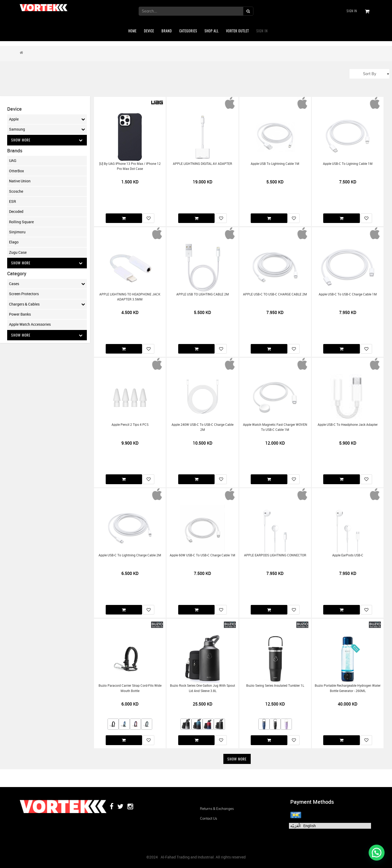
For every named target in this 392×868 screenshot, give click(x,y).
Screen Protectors (24, 294)
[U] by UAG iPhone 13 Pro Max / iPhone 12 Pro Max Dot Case (130, 166)
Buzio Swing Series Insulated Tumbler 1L (275, 686)
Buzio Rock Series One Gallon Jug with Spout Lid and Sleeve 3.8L (203, 688)
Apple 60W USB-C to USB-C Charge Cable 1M (203, 555)
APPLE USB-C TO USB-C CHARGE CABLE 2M (275, 294)
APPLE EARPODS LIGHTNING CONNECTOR (275, 555)
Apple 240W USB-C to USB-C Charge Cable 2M (203, 427)
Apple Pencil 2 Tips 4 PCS (130, 425)
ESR (12, 201)
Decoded (16, 212)
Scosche (16, 191)
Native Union (20, 181)
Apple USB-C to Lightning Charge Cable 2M (130, 555)
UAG (13, 161)
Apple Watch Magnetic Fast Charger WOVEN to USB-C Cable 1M (275, 427)
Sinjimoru (17, 232)
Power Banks (20, 314)
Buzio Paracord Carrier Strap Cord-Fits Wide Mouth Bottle (130, 688)
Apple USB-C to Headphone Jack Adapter (348, 425)
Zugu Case (18, 252)
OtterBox (16, 171)
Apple (47, 119)
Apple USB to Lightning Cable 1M (275, 164)
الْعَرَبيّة (295, 826)
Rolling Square (21, 222)
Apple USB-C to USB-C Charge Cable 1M (348, 294)
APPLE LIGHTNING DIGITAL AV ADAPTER (203, 164)
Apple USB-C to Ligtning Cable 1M (348, 164)
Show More (47, 140)
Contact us (208, 818)
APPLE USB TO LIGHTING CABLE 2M (203, 294)
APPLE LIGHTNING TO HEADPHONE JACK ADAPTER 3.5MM (130, 297)
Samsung (47, 129)
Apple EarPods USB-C (348, 555)
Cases (47, 284)
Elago (14, 242)
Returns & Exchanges (217, 809)
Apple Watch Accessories (30, 325)
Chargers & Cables (47, 304)
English (310, 826)
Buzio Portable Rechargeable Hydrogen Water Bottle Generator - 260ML (348, 688)
